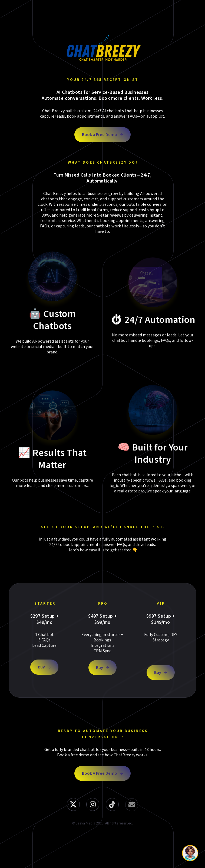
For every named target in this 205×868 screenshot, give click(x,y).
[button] (102, 135)
